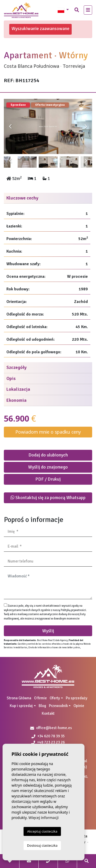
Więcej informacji (44, 818)
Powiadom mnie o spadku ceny (48, 432)
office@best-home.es (54, 728)
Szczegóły (17, 367)
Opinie (79, 706)
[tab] (48, 198)
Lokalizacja (18, 389)
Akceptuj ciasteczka (42, 831)
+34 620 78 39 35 (48, 736)
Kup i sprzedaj (21, 706)
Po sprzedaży (77, 698)
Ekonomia (17, 400)
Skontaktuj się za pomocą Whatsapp (48, 498)
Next (86, 127)
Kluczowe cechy (22, 198)
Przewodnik (58, 706)
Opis (11, 378)
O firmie (40, 698)
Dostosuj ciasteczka (42, 845)
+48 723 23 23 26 (48, 742)
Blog (42, 706)
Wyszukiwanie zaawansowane (40, 28)
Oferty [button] (55, 698)
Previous (10, 127)
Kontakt (48, 713)
